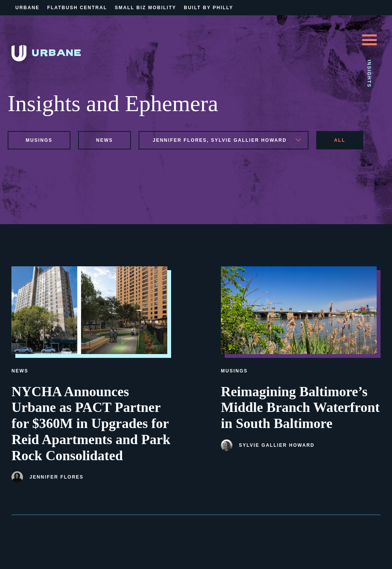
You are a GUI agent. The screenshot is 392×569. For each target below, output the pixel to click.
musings (39, 140)
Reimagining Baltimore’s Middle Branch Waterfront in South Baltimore (300, 408)
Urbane (27, 8)
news (105, 140)
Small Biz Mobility (145, 8)
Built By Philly (208, 8)
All (340, 140)
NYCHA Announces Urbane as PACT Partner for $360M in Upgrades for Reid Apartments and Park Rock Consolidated (91, 424)
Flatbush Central (77, 8)
